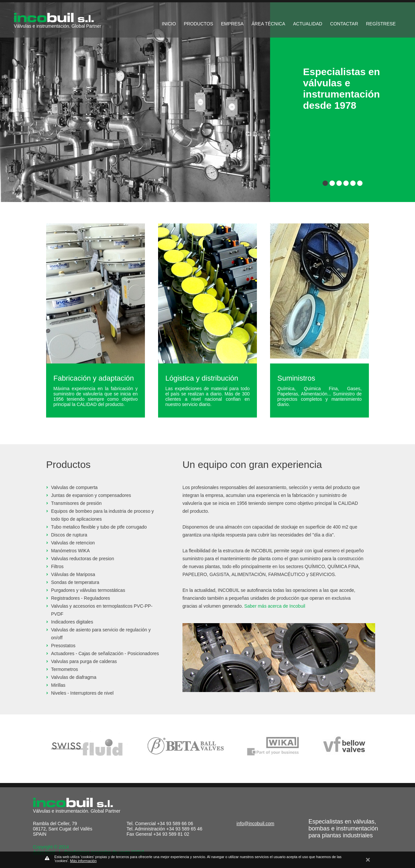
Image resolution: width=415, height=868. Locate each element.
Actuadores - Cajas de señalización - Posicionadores (105, 653)
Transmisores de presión (76, 503)
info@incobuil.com (255, 824)
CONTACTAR (344, 24)
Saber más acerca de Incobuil (275, 606)
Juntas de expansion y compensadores (91, 495)
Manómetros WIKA (70, 551)
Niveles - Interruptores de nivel (82, 693)
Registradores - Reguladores (81, 598)
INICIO (169, 24)
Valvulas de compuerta (74, 487)
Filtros (57, 566)
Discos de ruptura (69, 535)
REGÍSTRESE (381, 24)
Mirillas (58, 685)
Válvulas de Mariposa (73, 574)
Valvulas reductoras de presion (83, 559)
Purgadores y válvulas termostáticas (88, 590)
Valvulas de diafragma (74, 677)
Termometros (65, 669)
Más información (83, 861)
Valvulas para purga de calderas (84, 661)
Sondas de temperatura (75, 582)
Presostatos (63, 646)
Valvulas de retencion (73, 543)
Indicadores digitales (72, 622)
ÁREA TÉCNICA (268, 24)
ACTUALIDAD (308, 24)
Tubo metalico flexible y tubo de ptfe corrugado (99, 527)
